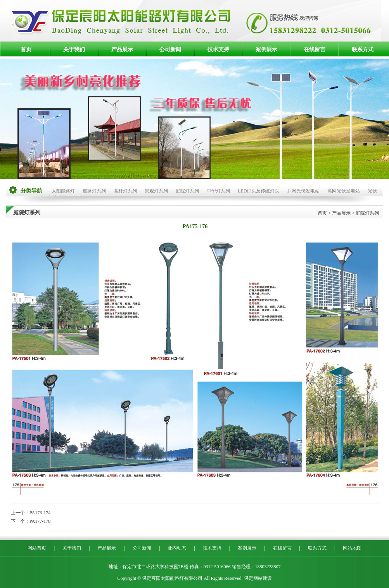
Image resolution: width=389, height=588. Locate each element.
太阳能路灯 (63, 191)
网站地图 (352, 548)
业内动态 (177, 548)
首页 (26, 49)
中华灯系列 (218, 191)
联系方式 (363, 49)
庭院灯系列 (187, 191)
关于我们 (74, 49)
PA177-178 (40, 521)
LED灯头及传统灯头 (258, 191)
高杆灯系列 (125, 191)
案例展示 (266, 49)
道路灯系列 (94, 191)
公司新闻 (170, 49)
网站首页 (37, 548)
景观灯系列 (156, 191)
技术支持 (218, 49)
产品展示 (122, 49)
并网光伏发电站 (303, 191)
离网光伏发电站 (344, 191)
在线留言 (315, 49)
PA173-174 (40, 513)
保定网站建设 (258, 578)
